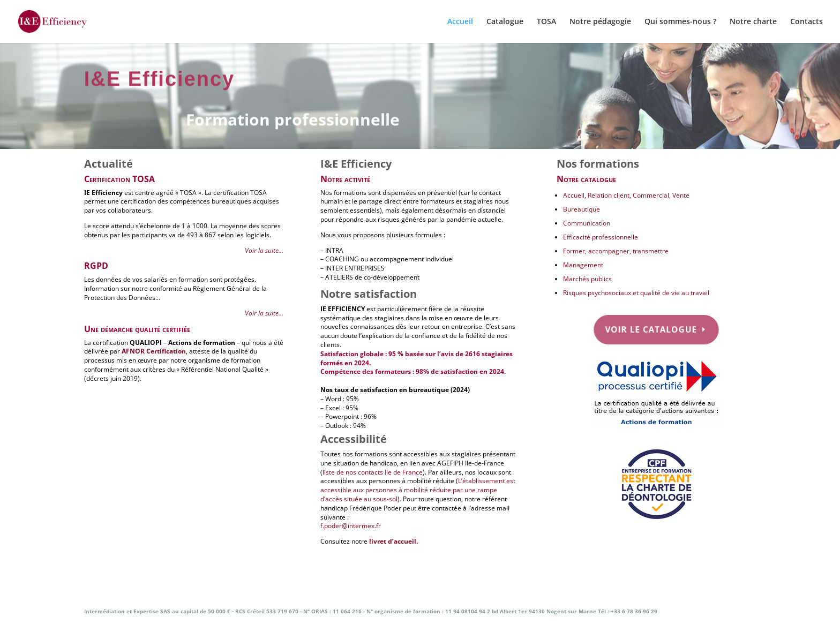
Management (583, 265)
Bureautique (582, 209)
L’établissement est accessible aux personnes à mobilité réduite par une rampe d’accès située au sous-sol (418, 490)
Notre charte (753, 22)
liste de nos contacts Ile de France (373, 472)
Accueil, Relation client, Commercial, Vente (626, 195)
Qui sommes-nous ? (680, 22)
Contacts (807, 22)
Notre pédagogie (600, 22)
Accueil (460, 22)
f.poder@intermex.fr (351, 526)
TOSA (546, 22)
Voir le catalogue (651, 329)
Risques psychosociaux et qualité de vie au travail (636, 293)
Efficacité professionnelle (601, 237)
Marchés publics (587, 279)
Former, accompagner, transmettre (616, 251)
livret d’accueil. (393, 541)
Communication (587, 223)
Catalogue (505, 22)
